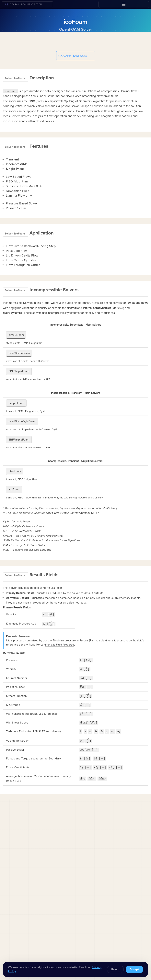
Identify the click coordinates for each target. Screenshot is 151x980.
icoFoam (14, 490)
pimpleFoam (16, 403)
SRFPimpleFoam (19, 440)
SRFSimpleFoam (19, 371)
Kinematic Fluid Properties (59, 645)
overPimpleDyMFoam (22, 421)
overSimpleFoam (19, 353)
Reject (115, 969)
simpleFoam (16, 335)
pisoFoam (15, 471)
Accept (134, 969)
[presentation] (45, 614)
